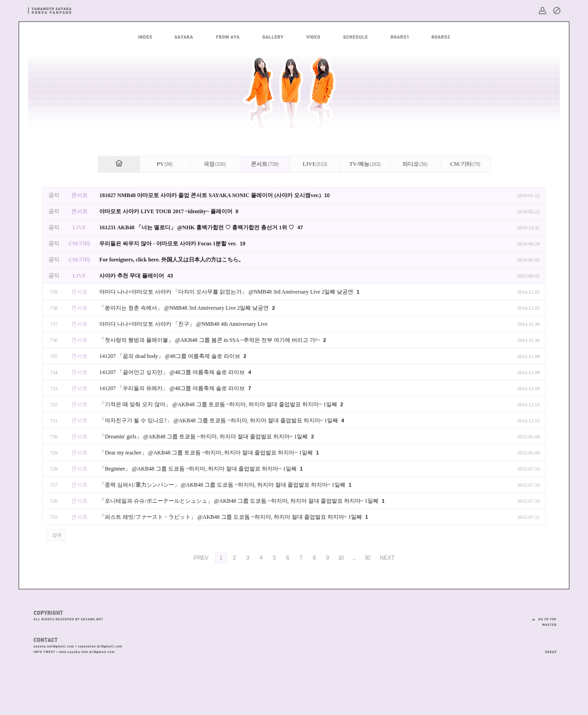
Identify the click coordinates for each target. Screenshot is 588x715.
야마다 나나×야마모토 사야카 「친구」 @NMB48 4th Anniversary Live (183, 324)
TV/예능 (365, 164)
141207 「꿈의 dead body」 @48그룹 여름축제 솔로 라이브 (170, 356)
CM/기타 (465, 164)
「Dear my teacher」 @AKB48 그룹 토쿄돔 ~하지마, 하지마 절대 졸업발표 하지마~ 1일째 (207, 453)
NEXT (387, 558)
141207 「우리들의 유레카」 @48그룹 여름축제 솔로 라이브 (173, 388)
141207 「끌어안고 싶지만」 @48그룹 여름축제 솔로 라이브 (173, 372)
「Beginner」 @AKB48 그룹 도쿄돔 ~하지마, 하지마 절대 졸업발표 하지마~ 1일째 (198, 469)
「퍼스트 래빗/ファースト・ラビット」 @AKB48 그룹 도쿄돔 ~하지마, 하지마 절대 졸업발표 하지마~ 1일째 (231, 517)
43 (170, 276)
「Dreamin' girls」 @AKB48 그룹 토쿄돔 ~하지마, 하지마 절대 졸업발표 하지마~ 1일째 (204, 437)
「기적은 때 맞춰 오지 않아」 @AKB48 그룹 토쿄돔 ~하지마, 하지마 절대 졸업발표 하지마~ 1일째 (219, 404)
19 (243, 244)
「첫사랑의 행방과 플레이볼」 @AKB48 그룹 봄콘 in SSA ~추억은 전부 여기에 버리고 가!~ (210, 340)
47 (300, 227)
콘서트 (265, 164)
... (354, 558)
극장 (215, 164)
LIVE (315, 164)
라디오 (415, 164)
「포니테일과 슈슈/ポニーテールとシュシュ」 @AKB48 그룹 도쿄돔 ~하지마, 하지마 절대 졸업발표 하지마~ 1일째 (240, 501)
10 (327, 195)
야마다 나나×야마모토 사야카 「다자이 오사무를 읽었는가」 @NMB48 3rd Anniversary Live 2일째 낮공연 (227, 292)
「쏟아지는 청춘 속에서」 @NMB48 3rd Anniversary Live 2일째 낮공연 (185, 308)
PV (165, 164)
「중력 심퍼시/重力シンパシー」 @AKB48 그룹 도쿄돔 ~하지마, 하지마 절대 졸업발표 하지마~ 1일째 (223, 485)
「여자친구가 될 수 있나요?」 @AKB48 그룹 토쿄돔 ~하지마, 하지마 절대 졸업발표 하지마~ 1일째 (219, 420)
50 (367, 558)
